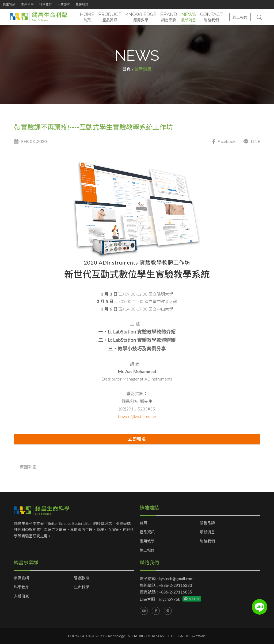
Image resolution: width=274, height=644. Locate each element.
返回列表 (28, 467)
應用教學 (147, 541)
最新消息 (207, 532)
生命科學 (27, 4)
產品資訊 (147, 532)
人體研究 (64, 4)
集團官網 (9, 4)
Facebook (224, 141)
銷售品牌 (207, 523)
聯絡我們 (207, 541)
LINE (252, 141)
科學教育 (45, 4)
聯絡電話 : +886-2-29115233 (166, 585)
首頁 (127, 69)
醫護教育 (82, 4)
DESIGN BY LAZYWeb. (189, 636)
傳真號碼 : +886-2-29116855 (166, 592)
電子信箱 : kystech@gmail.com (167, 579)
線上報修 (240, 17)
